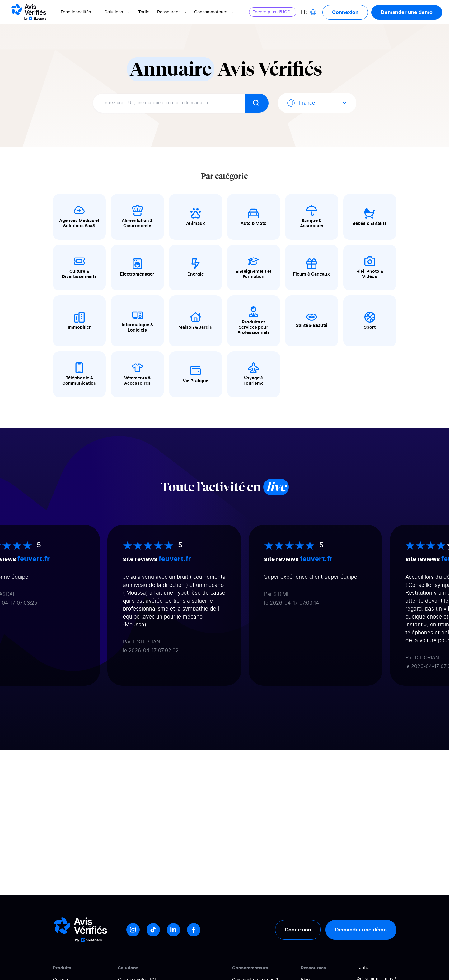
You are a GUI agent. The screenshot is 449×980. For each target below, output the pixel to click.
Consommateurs (214, 12)
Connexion (345, 12)
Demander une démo (361, 930)
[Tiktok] (153, 930)
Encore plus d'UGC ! (273, 12)
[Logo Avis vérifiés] (29, 12)
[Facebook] (194, 930)
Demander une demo (407, 12)
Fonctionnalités (80, 12)
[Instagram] (133, 930)
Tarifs (144, 12)
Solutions (117, 12)
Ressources (173, 12)
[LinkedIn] (173, 930)
